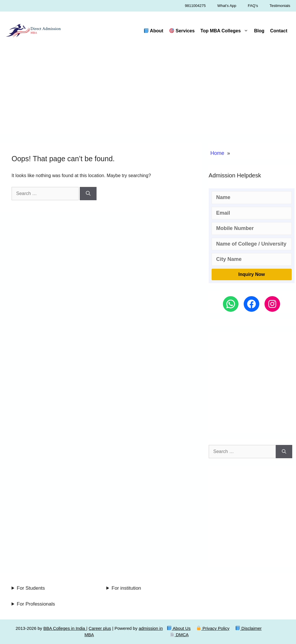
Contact (279, 31)
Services (182, 31)
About (154, 31)
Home (217, 153)
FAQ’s (253, 6)
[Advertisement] (148, 94)
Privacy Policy (213, 628)
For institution (126, 588)
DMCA (179, 635)
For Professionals (36, 604)
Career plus (100, 628)
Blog (259, 31)
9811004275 (195, 6)
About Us (179, 628)
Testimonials (280, 6)
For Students (31, 588)
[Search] (88, 194)
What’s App (227, 6)
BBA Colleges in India (65, 628)
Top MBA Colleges (226, 31)
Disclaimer (249, 628)
